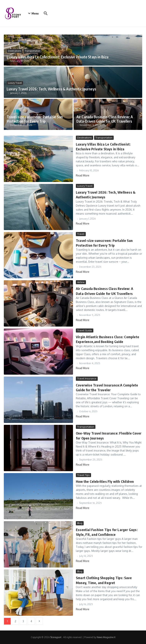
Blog (80, 523)
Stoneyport (56, 637)
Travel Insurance (87, 378)
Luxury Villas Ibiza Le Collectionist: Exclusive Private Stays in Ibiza (58, 57)
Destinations (15, 51)
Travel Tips (83, 475)
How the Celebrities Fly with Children (104, 481)
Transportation (32, 51)
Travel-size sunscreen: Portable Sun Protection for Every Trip (35, 119)
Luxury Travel (15, 83)
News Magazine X (106, 637)
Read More (83, 175)
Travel (81, 234)
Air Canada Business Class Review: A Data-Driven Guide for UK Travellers (105, 119)
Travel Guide (85, 330)
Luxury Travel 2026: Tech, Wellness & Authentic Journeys (51, 89)
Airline (81, 282)
